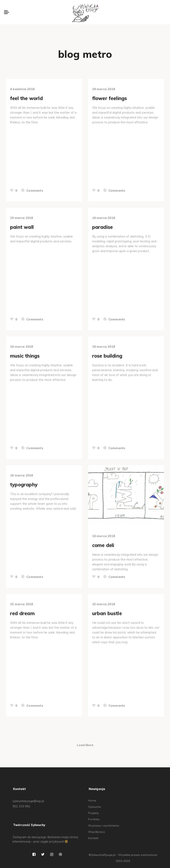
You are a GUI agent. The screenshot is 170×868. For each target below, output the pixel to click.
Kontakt (93, 838)
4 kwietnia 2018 (22, 89)
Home (92, 800)
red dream (22, 613)
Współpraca (96, 832)
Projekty (93, 813)
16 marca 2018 (104, 218)
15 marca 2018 (22, 604)
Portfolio (94, 819)
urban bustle (107, 613)
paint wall (22, 227)
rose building (107, 356)
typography (24, 485)
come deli (103, 545)
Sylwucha (94, 807)
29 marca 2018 (104, 89)
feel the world (26, 98)
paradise (103, 227)
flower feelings (110, 98)
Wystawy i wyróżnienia (104, 826)
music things (25, 356)
